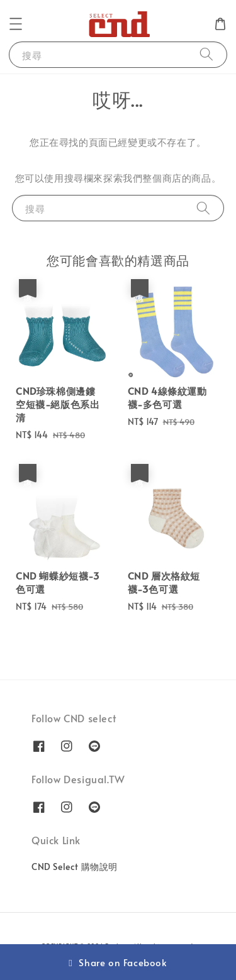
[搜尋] (206, 54)
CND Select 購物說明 (75, 867)
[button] (16, 24)
